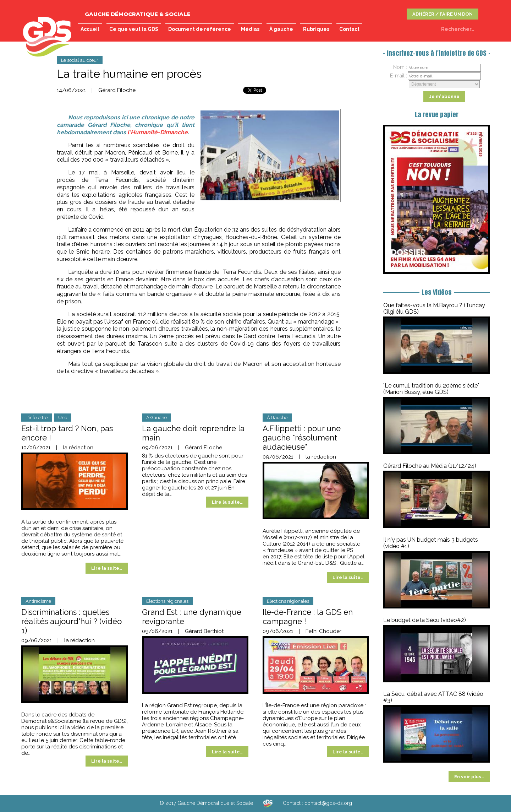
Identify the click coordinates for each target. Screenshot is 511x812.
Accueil (90, 29)
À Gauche (156, 418)
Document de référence (200, 29)
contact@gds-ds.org (328, 803)
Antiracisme (38, 601)
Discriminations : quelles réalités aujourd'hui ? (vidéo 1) (72, 621)
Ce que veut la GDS (134, 29)
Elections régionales (167, 601)
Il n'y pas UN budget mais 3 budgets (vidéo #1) (431, 543)
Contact (349, 29)
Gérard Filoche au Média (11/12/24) (430, 466)
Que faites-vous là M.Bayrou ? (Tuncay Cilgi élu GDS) (434, 308)
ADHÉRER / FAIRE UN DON (443, 14)
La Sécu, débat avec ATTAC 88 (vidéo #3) (433, 697)
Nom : (400, 67)
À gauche (281, 29)
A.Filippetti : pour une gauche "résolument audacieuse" (302, 438)
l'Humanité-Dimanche (158, 132)
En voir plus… (469, 777)
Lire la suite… (107, 568)
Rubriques (316, 29)
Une (63, 418)
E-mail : (399, 76)
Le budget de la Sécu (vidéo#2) (425, 620)
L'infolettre (37, 418)
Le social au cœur (80, 60)
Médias (250, 29)
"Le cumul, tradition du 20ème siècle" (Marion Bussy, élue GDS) (431, 389)
